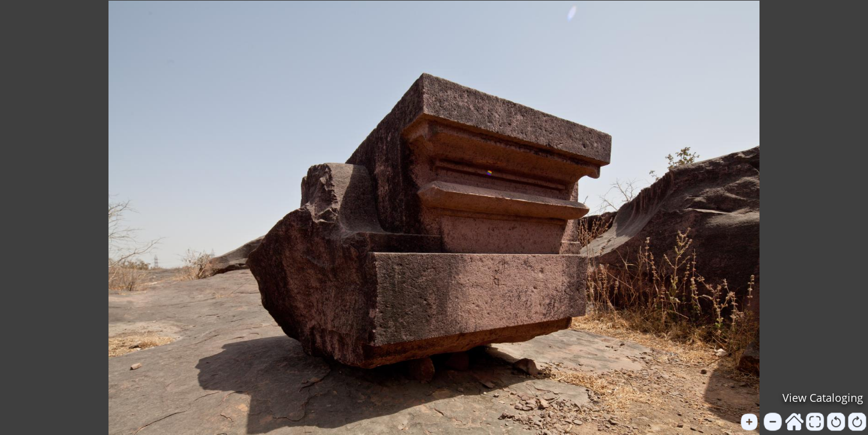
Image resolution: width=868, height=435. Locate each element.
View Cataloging (823, 398)
